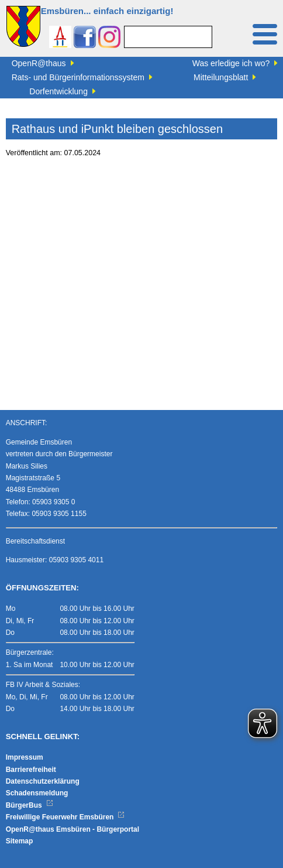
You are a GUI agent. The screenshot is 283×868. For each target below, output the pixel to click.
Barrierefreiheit (31, 770)
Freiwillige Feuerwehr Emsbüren (65, 817)
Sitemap (20, 841)
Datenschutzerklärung (43, 781)
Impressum (25, 757)
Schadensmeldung (37, 793)
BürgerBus (30, 805)
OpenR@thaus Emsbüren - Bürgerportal (73, 829)
